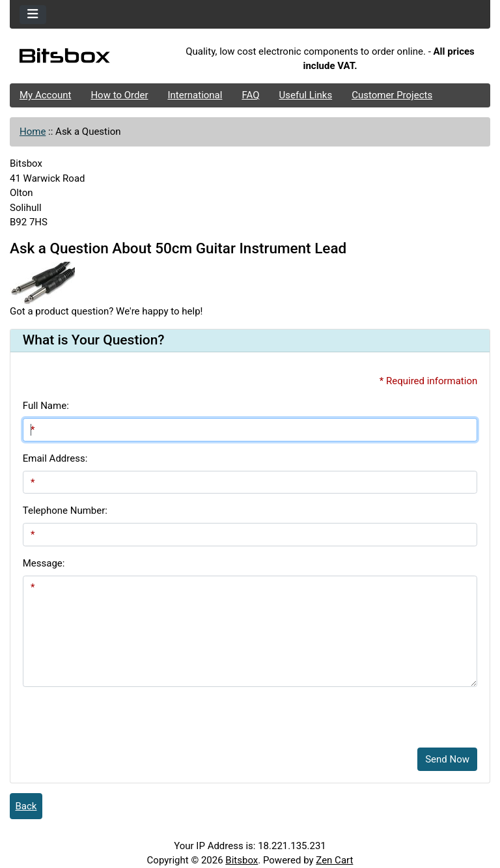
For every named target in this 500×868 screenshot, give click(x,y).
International (195, 95)
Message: (44, 563)
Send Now (447, 759)
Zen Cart (334, 860)
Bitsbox (242, 860)
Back (26, 806)
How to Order (119, 95)
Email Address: (55, 458)
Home (33, 132)
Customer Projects (392, 95)
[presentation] (122, 712)
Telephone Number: (65, 511)
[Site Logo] (90, 59)
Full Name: (46, 406)
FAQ (250, 95)
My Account (45, 95)
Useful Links (306, 95)
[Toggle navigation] (33, 15)
